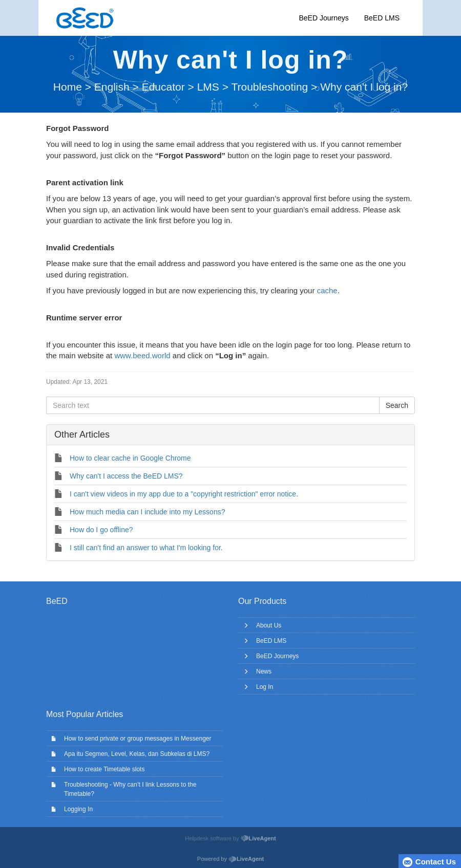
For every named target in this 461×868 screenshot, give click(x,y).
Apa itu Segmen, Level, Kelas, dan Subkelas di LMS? (137, 754)
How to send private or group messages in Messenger (138, 739)
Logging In (78, 809)
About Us (269, 625)
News (264, 671)
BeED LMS (382, 18)
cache (327, 290)
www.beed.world (142, 355)
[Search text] (213, 405)
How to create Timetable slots (104, 769)
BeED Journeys (323, 18)
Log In (265, 687)
